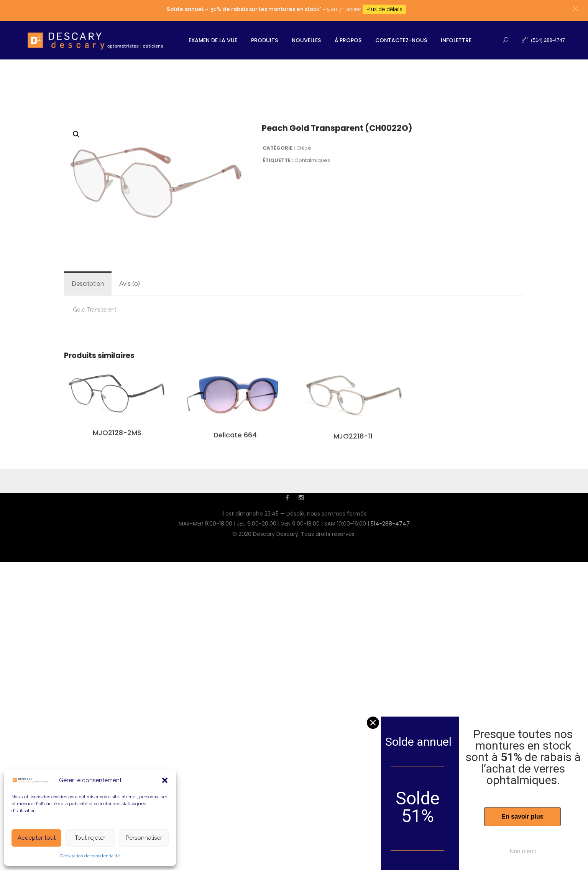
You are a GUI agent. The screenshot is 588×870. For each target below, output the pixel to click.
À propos (348, 40)
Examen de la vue (213, 40)
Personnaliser (144, 838)
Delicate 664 (235, 541)
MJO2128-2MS (117, 538)
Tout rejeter (90, 838)
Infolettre (456, 40)
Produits (264, 40)
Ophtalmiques (312, 266)
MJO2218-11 (353, 541)
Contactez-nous (401, 40)
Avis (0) (130, 390)
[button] (165, 780)
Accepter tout (37, 838)
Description (88, 390)
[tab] (88, 390)
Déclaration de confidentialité (90, 856)
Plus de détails (384, 9)
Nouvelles (306, 40)
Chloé (304, 253)
